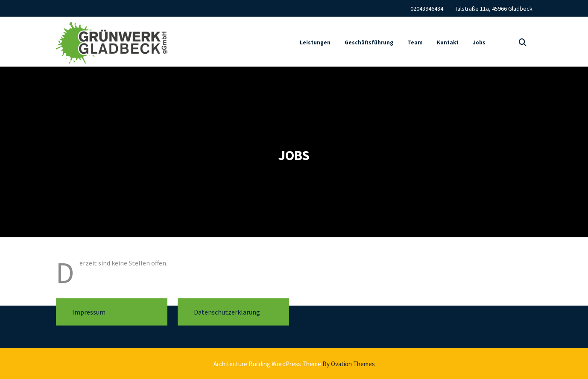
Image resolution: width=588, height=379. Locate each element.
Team (415, 44)
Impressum (89, 307)
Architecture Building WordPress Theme (294, 364)
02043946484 (427, 8)
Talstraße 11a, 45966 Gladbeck (494, 8)
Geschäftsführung (369, 44)
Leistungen (315, 44)
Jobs (479, 44)
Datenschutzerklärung (227, 307)
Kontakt (448, 44)
